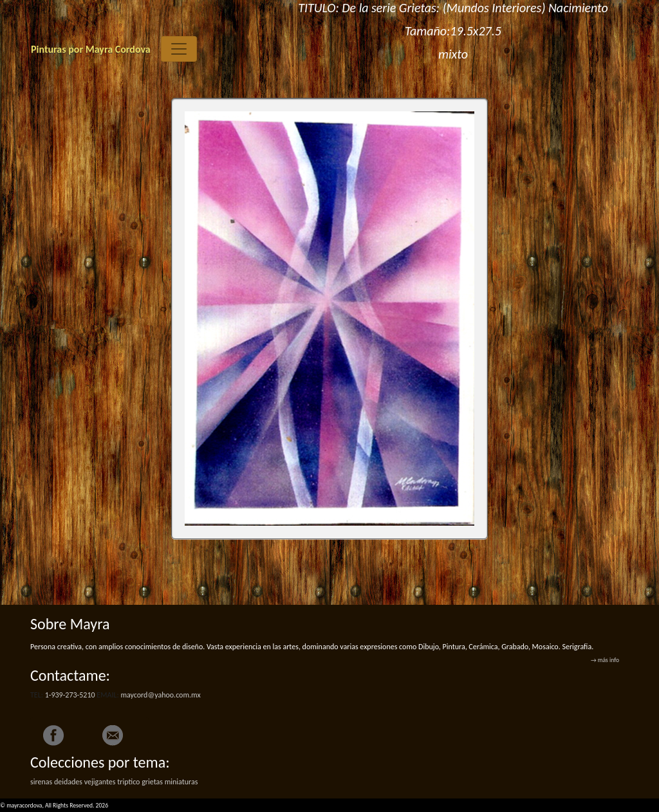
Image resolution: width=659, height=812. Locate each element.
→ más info (605, 660)
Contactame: (70, 675)
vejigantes (100, 782)
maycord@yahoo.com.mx (160, 695)
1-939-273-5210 (70, 695)
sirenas (41, 782)
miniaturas (181, 782)
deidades (68, 782)
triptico (128, 782)
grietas (152, 782)
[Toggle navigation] (179, 49)
